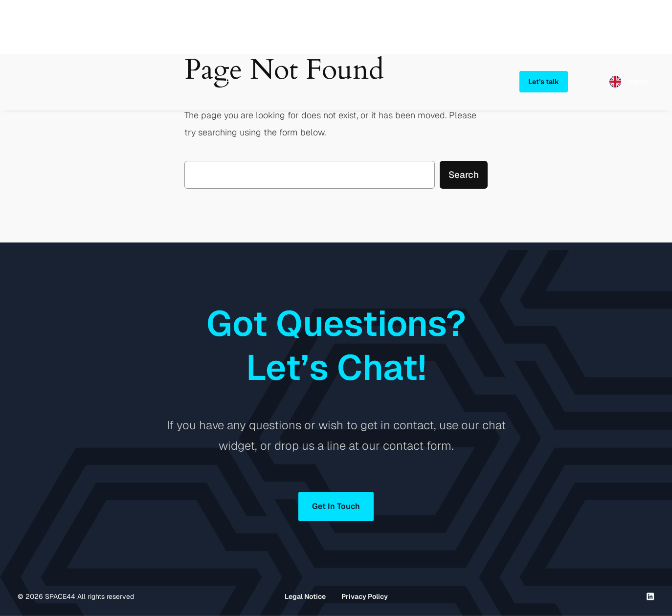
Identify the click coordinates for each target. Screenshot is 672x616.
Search (464, 175)
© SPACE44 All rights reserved (76, 596)
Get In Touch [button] (336, 506)
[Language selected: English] (629, 82)
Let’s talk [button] (544, 82)
